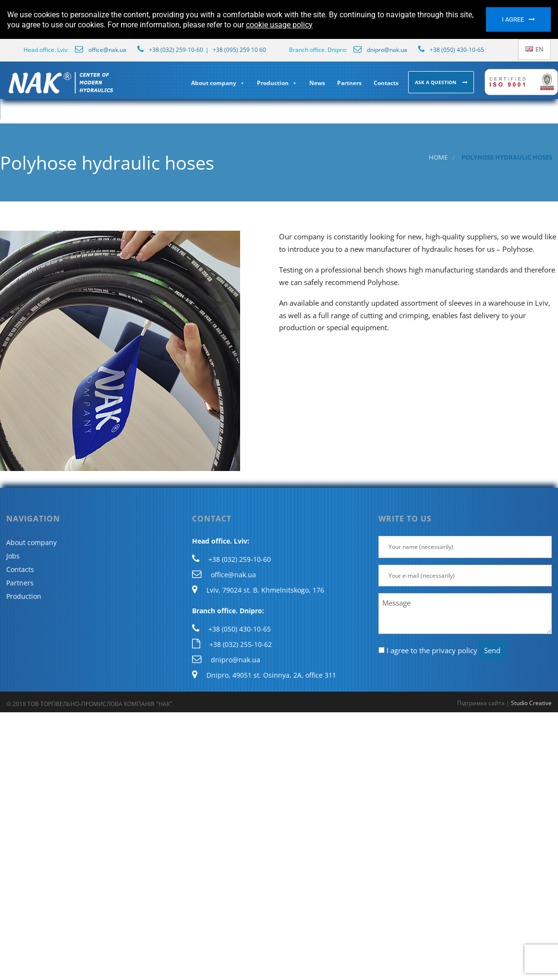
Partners (349, 83)
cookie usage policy (279, 25)
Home (438, 157)
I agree (513, 19)
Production (277, 83)
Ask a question (436, 82)
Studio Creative (531, 703)
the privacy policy (448, 650)
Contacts (386, 83)
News (317, 83)
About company (218, 83)
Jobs (13, 556)
